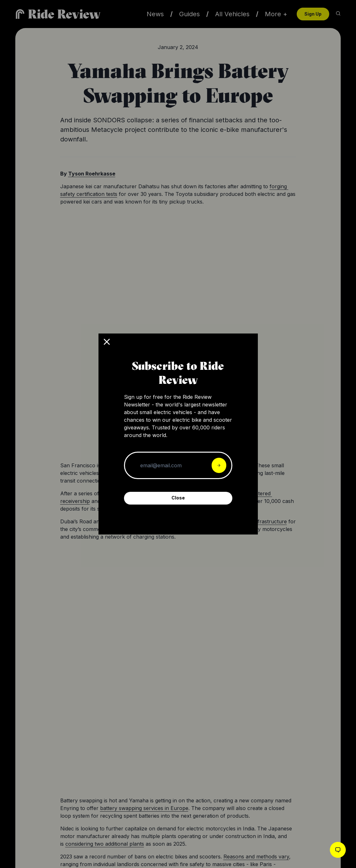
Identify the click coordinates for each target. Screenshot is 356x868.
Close (178, 498)
